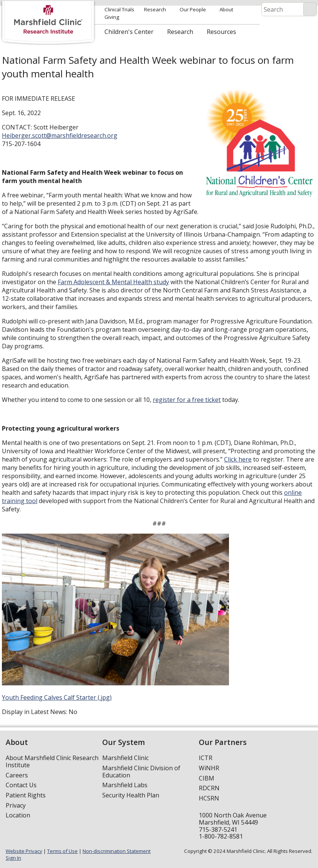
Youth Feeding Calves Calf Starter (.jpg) (57, 697)
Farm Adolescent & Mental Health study (113, 282)
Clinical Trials (119, 9)
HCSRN (209, 798)
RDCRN (209, 788)
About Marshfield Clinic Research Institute (52, 761)
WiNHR (209, 768)
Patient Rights (26, 795)
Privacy (16, 805)
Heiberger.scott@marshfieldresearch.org (60, 135)
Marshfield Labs (125, 785)
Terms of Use (62, 851)
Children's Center (129, 32)
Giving (112, 17)
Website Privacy (24, 851)
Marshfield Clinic (125, 758)
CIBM (207, 778)
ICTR (206, 758)
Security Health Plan (131, 795)
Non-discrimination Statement (117, 851)
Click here (238, 459)
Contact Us (21, 785)
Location (18, 815)
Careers (17, 775)
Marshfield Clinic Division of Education (141, 772)
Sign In (13, 858)
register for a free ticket (187, 400)
